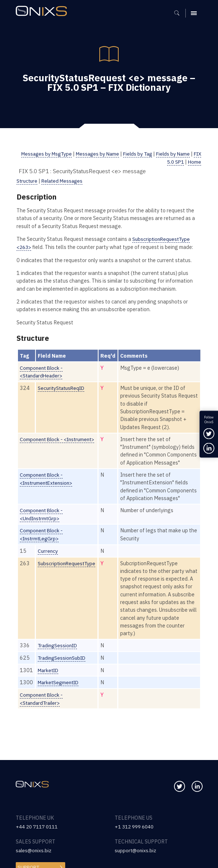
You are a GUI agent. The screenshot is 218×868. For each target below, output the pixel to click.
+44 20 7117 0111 (39, 826)
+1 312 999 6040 (136, 826)
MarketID (49, 691)
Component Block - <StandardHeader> (42, 371)
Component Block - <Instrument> (59, 438)
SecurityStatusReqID (63, 387)
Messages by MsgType (48, 154)
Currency (48, 565)
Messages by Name (101, 154)
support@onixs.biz (136, 850)
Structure (28, 180)
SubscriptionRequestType (68, 577)
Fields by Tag (144, 154)
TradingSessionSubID (63, 679)
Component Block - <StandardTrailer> (42, 719)
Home (194, 161)
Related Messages (65, 180)
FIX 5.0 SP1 (170, 161)
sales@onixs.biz (34, 850)
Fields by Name (181, 154)
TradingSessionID (59, 667)
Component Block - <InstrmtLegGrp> (42, 548)
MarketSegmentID (60, 703)
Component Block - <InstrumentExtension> (48, 485)
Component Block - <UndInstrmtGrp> (42, 529)
